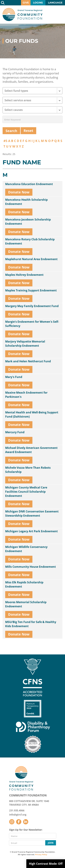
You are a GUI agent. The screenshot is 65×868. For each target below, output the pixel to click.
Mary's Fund (14, 377)
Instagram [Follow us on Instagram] (12, 822)
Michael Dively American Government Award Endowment (31, 450)
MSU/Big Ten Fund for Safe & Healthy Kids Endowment (31, 624)
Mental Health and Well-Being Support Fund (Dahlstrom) (32, 414)
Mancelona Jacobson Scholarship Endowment (28, 222)
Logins (38, 3)
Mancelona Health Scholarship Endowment (26, 202)
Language (55, 3)
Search (3, 3)
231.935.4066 (17, 810)
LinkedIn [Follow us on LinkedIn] (26, 822)
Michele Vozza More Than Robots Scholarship (28, 470)
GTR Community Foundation (23, 15)
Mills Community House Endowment (31, 567)
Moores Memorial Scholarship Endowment (26, 604)
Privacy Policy (41, 854)
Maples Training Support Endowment (31, 290)
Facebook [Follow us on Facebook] (19, 822)
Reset (28, 131)
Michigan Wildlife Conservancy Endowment (26, 549)
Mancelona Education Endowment (29, 184)
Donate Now (19, 192)
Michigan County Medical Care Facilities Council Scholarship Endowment (26, 492)
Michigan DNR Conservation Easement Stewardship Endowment (32, 514)
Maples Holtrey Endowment (24, 275)
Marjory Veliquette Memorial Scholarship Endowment (25, 344)
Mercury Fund (15, 432)
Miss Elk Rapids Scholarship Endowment (24, 584)
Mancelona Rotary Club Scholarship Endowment (30, 241)
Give (26, 3)
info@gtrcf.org (18, 815)
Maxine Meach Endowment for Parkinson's (26, 395)
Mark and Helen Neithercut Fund (28, 361)
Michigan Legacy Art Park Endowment (31, 531)
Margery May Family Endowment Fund (32, 306)
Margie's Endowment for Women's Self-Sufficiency (32, 324)
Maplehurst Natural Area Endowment (31, 259)
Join (51, 843)
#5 (5, 141)
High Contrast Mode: (46, 864)
